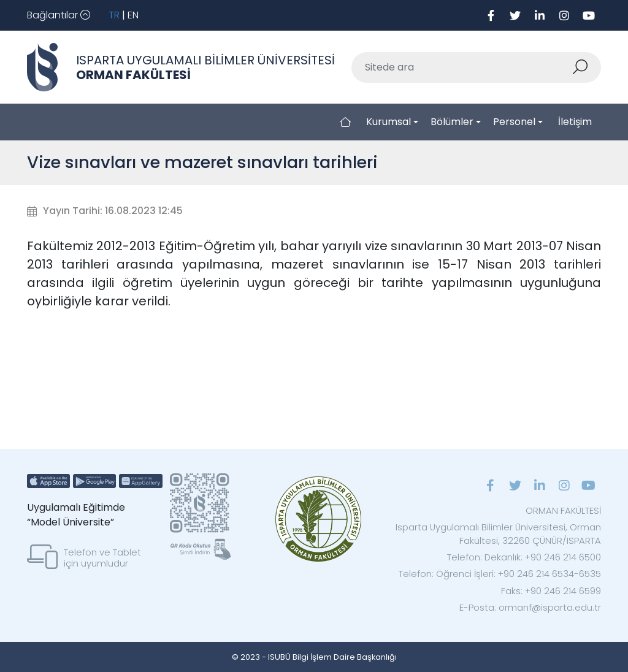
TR (114, 15)
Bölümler (452, 122)
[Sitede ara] (462, 67)
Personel (514, 122)
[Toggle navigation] (59, 15)
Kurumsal (389, 122)
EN (133, 15)
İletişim (575, 122)
